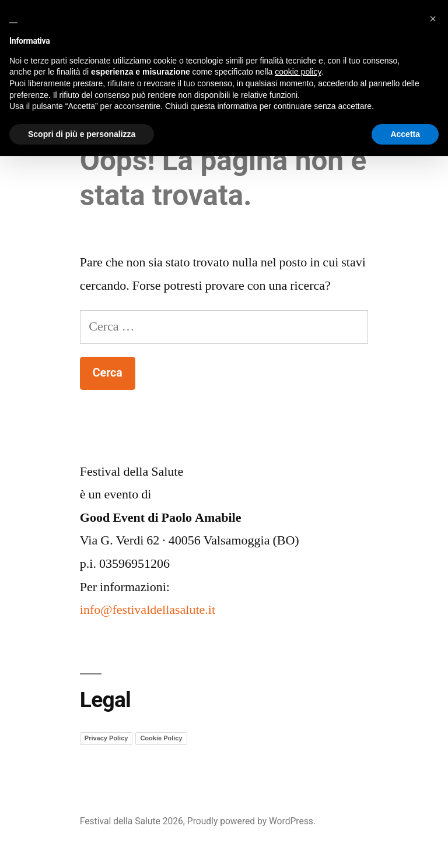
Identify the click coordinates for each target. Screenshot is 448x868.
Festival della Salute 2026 (132, 821)
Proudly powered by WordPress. (251, 821)
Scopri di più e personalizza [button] (82, 134)
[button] (433, 19)
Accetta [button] (405, 134)
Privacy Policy (106, 738)
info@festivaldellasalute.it (148, 610)
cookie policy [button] (298, 72)
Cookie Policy (161, 738)
